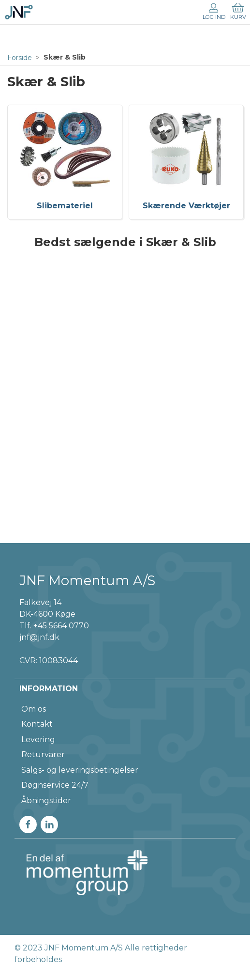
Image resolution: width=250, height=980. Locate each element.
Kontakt (37, 724)
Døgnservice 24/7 (55, 785)
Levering (38, 739)
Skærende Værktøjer (186, 206)
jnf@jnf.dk (39, 637)
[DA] (19, 12)
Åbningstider (46, 801)
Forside (20, 58)
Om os (34, 709)
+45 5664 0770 (61, 626)
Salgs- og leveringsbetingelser (80, 770)
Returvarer (43, 754)
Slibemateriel (65, 206)
